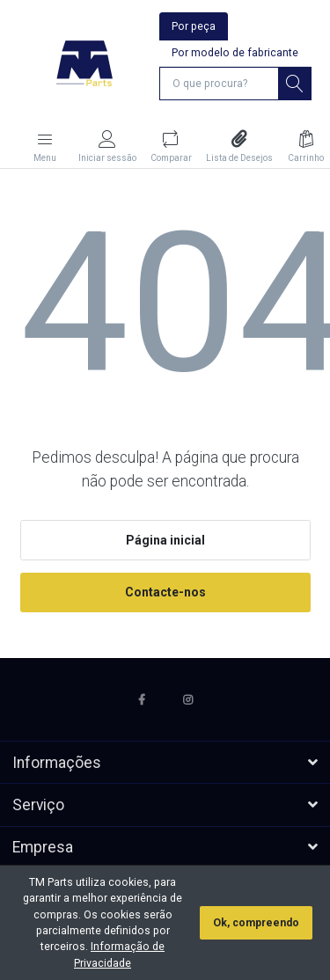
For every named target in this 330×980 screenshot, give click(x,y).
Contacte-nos (165, 592)
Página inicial (165, 540)
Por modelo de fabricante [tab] (235, 53)
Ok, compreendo (256, 923)
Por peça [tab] (194, 26)
